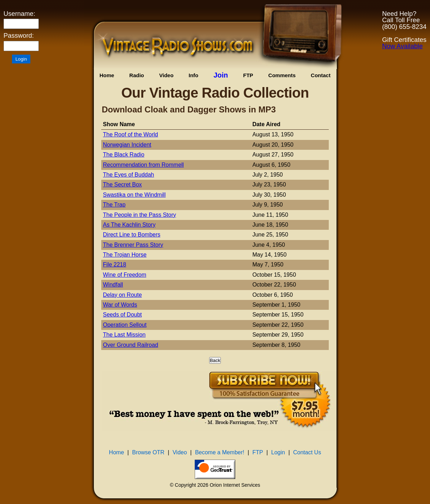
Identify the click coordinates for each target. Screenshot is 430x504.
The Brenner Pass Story (133, 245)
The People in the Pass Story (140, 215)
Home (107, 75)
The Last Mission (124, 335)
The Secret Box (122, 185)
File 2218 (115, 265)
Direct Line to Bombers (132, 235)
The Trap (114, 205)
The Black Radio (124, 155)
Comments (282, 75)
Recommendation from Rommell (143, 165)
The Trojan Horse (125, 255)
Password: (19, 36)
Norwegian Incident (127, 145)
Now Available (402, 46)
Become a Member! (220, 452)
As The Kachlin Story (129, 225)
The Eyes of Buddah (129, 175)
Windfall (113, 285)
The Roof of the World (131, 134)
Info (194, 75)
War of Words (120, 305)
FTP (248, 75)
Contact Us (307, 452)
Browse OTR (149, 452)
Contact (321, 75)
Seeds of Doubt (122, 315)
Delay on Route (122, 295)
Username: (19, 14)
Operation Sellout (125, 325)
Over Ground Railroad (131, 345)
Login (278, 452)
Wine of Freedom (125, 275)
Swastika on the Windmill (134, 195)
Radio (137, 75)
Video (166, 75)
